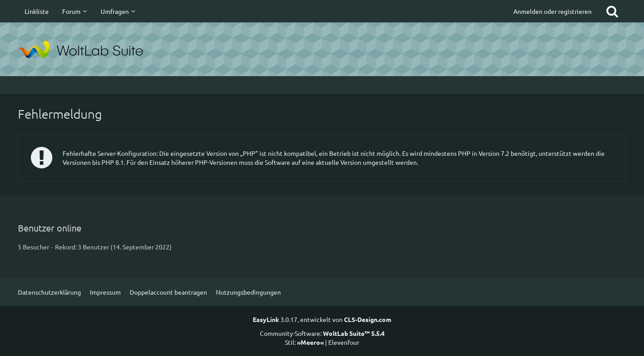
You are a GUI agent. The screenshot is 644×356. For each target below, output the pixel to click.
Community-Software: (322, 333)
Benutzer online (50, 228)
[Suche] (612, 11)
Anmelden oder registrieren (553, 11)
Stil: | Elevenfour (322, 342)
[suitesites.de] (322, 49)
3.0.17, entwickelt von (322, 319)
